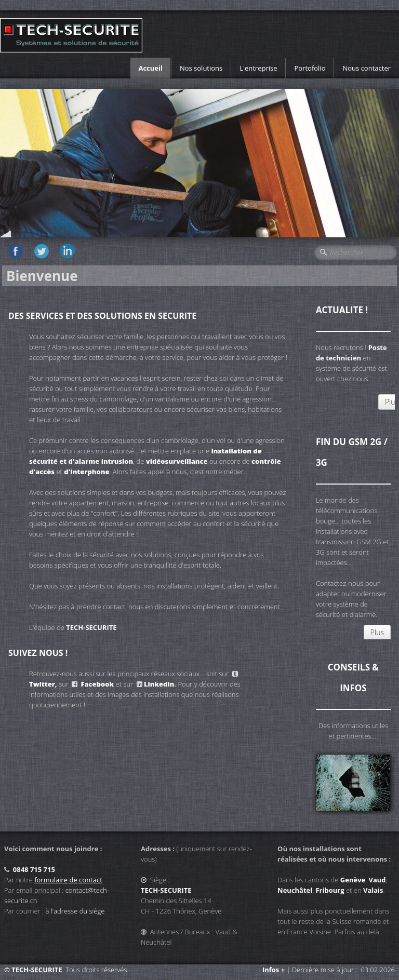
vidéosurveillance (177, 461)
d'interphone (87, 472)
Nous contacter (367, 68)
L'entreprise (258, 68)
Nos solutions (201, 68)
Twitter (42, 684)
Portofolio (310, 68)
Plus (377, 632)
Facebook (97, 684)
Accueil (150, 68)
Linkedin (159, 684)
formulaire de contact (68, 880)
